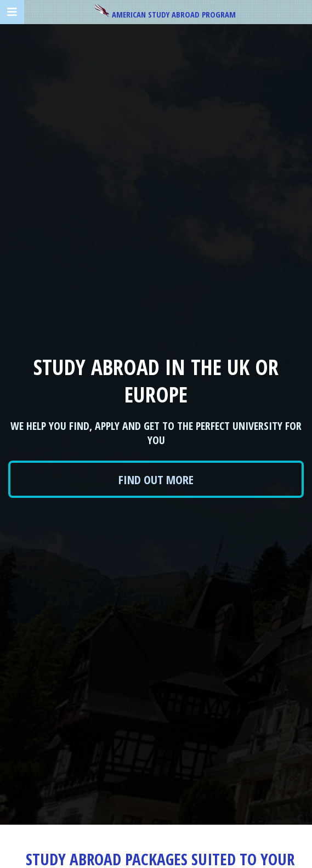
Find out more (156, 479)
